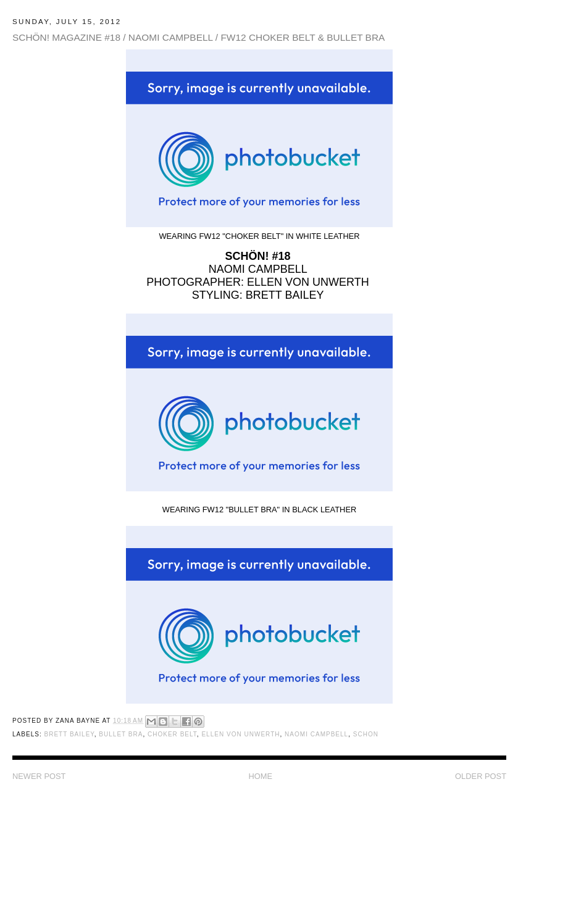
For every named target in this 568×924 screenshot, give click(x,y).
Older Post (481, 776)
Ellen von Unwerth (240, 734)
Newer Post (39, 776)
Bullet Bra (121, 734)
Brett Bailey (69, 734)
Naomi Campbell (316, 734)
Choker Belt (172, 734)
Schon (366, 734)
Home (260, 776)
